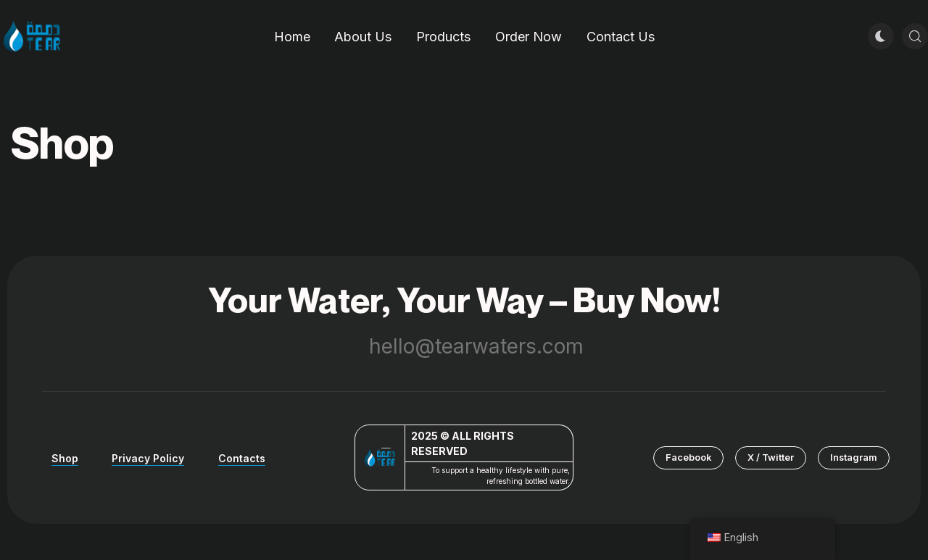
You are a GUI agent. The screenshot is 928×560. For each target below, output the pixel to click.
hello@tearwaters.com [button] (464, 346)
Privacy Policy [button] (148, 458)
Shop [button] (65, 458)
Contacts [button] (242, 458)
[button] (688, 458)
